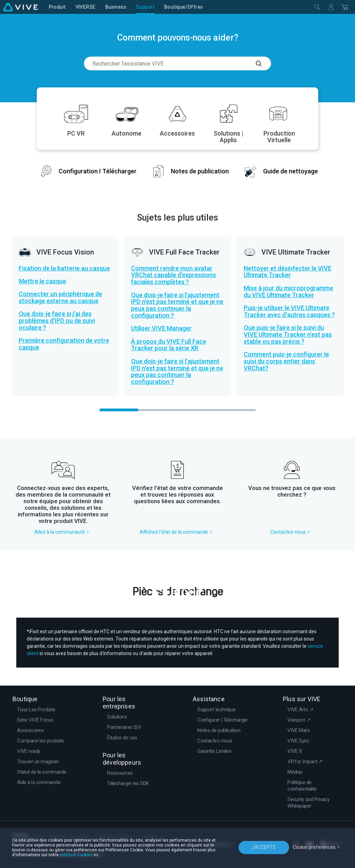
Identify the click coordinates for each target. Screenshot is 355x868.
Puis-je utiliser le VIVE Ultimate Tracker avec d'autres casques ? (289, 311)
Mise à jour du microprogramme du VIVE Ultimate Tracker (288, 292)
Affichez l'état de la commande (174, 532)
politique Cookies (76, 855)
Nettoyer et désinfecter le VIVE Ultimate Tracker (288, 272)
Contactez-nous (288, 532)
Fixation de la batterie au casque (64, 268)
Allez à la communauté (60, 532)
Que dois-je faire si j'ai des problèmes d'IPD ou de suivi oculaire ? (57, 321)
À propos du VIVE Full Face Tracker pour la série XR (169, 345)
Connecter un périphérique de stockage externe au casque (60, 298)
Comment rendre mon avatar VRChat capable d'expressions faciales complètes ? (174, 275)
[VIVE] (20, 7)
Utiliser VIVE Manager (161, 328)
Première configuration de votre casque (64, 344)
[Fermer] (317, 7)
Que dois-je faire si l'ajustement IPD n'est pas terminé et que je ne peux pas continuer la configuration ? (177, 305)
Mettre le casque (42, 281)
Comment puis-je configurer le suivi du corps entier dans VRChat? (286, 361)
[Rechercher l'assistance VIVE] (263, 63)
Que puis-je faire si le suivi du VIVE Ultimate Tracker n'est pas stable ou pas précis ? (288, 335)
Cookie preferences (314, 847)
